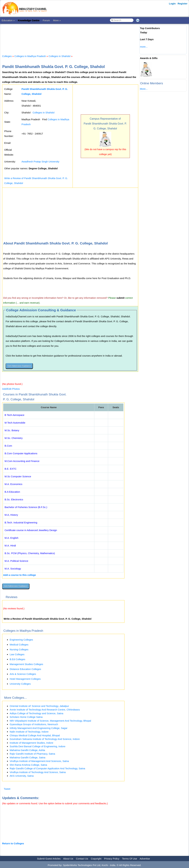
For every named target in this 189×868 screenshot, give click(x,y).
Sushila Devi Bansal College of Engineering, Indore (38, 746)
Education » (8, 20)
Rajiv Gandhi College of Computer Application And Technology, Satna (47, 768)
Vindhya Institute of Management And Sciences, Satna (39, 761)
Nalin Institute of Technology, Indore (29, 732)
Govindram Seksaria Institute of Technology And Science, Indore (45, 739)
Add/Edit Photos (11, 389)
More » (57, 20)
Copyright (96, 859)
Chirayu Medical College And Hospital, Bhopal (35, 735)
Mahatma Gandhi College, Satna (28, 757)
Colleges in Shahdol (60, 56)
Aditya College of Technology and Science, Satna (36, 713)
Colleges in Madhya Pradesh (30, 56)
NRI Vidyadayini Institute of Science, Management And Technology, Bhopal (50, 721)
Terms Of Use (130, 859)
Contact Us (82, 859)
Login (172, 4)
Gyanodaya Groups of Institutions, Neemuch (34, 724)
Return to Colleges (13, 843)
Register (182, 4)
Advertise (145, 859)
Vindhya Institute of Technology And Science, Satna (38, 772)
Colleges (7, 56)
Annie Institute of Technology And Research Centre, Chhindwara (45, 710)
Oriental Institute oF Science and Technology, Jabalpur (39, 706)
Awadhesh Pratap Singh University (40, 162)
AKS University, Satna (22, 776)
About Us (68, 859)
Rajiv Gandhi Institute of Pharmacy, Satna (32, 754)
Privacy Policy (112, 859)
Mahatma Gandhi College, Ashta (27, 750)
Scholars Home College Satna (26, 717)
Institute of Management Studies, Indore (31, 743)
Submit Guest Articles (49, 859)
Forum (46, 20)
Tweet (7, 789)
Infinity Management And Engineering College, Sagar (39, 728)
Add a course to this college (19, 575)
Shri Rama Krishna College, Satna (28, 765)
